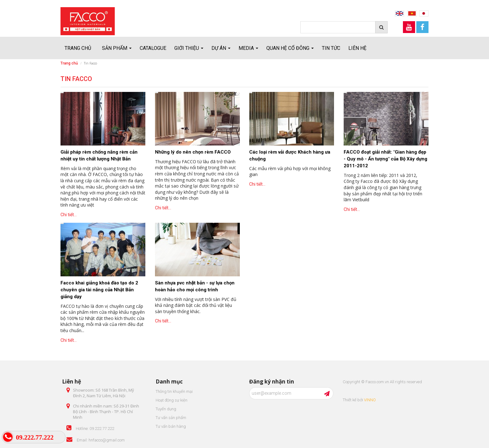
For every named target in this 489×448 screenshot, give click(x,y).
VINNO (370, 400)
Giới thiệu (189, 48)
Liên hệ (357, 48)
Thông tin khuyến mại (174, 391)
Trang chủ (78, 48)
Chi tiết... (69, 215)
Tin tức (331, 48)
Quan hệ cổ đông (290, 48)
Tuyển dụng (166, 409)
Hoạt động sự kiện (172, 400)
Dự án (221, 48)
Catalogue (153, 48)
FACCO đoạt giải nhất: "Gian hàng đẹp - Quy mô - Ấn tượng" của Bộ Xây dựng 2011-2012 (385, 159)
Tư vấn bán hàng (171, 426)
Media (248, 48)
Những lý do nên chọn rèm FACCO (193, 152)
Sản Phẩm (117, 48)
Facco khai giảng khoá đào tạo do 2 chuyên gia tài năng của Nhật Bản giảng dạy (99, 290)
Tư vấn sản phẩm (171, 418)
